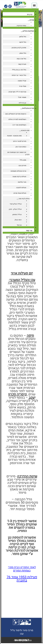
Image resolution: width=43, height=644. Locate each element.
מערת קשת (22, 64)
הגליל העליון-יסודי (16, 204)
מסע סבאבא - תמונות (14, 136)
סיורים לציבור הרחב (20, 141)
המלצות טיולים (28, 31)
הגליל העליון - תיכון (15, 209)
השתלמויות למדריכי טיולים (17, 119)
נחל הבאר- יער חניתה (19, 75)
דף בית (30, 14)
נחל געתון (23, 53)
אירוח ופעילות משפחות (18, 171)
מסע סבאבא (25, 130)
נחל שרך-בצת (21, 59)
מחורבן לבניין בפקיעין (19, 48)
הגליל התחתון (17, 214)
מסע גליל (23, 160)
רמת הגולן (18, 220)
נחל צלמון (23, 37)
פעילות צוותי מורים (20, 193)
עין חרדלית (23, 103)
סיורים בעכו (22, 166)
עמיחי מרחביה (21, 26)
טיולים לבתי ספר (24, 199)
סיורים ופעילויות (28, 108)
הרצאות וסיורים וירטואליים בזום (16, 114)
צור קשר (29, 231)
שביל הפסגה (22, 81)
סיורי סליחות (22, 182)
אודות (32, 20)
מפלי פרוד (23, 86)
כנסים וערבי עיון (21, 147)
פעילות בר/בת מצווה (19, 177)
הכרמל (19, 225)
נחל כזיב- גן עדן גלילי (19, 70)
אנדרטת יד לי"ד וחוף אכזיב (17, 92)
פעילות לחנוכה (21, 188)
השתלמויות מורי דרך (19, 125)
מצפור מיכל (22, 97)
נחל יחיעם (23, 42)
